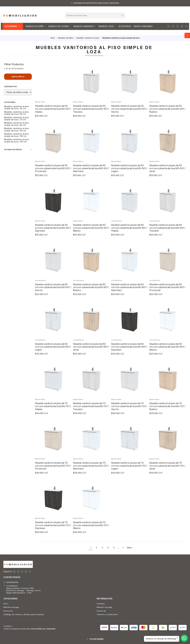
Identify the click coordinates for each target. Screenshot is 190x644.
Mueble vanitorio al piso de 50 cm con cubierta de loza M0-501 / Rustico (167, 109)
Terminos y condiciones (107, 614)
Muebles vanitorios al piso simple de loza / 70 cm (17, 118)
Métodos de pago (11, 607)
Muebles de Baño (36, 26)
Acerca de (8, 611)
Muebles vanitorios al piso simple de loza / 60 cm (17, 113)
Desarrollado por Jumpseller (43, 629)
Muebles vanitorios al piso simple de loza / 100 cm (17, 135)
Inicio (53, 38)
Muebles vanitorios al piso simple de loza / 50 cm (17, 107)
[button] (95, 639)
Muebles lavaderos (85, 26)
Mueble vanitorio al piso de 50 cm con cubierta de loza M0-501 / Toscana (91, 109)
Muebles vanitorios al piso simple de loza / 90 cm (17, 129)
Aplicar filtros (18, 77)
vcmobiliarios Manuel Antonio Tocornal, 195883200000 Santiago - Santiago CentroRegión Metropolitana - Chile (22, 589)
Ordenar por (10, 87)
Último (129, 548)
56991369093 (11, 582)
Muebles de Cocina (60, 26)
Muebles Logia (107, 26)
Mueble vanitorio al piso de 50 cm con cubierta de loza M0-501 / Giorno (129, 109)
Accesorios (125, 26)
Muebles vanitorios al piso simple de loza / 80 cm (17, 124)
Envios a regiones (143, 26)
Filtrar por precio (18, 149)
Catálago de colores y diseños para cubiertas (24, 614)
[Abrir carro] (187, 35)
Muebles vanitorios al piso (88, 38)
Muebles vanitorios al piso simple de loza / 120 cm (17, 140)
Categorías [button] (13, 26)
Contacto (101, 604)
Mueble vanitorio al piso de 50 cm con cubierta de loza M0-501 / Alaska (53, 109)
